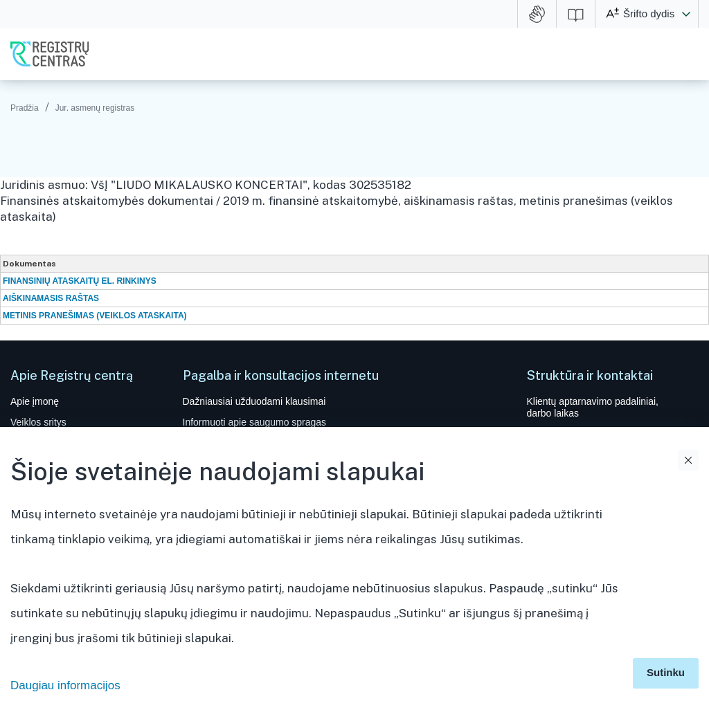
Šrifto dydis (649, 13)
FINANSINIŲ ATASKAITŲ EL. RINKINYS (80, 281)
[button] (686, 14)
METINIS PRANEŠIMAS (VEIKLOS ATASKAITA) (95, 316)
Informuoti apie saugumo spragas (255, 422)
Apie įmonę (35, 401)
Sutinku (666, 672)
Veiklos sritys (38, 422)
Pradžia (25, 108)
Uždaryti (688, 460)
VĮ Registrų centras (50, 54)
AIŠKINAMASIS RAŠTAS (51, 298)
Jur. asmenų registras (95, 108)
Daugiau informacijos (65, 685)
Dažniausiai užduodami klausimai (254, 401)
